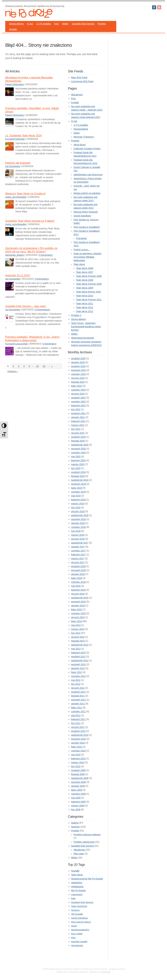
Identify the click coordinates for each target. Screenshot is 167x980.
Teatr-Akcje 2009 (85, 288)
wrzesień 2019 (78, 484)
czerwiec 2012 (78, 676)
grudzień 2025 (78, 358)
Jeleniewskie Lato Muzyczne (88, 175)
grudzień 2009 (78, 770)
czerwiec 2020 (78, 453)
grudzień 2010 (78, 731)
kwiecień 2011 (78, 719)
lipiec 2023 (77, 386)
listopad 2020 (78, 441)
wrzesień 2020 (78, 449)
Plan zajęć (79, 854)
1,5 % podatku (44, 24)
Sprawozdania (81, 129)
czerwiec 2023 (78, 390)
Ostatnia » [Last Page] (13, 371)
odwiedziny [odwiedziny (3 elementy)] (77, 883)
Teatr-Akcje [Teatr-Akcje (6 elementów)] (77, 875)
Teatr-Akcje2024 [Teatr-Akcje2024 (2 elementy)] (79, 906)
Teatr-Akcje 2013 (85, 311)
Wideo (65, 24)
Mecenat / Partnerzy (84, 137)
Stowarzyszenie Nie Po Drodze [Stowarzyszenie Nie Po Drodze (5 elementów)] (87, 879)
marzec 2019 (78, 504)
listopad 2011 (78, 696)
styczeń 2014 (78, 637)
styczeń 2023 (78, 394)
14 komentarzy (43, 310)
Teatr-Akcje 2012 (85, 307)
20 (44, 366)
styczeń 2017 (78, 562)
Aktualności (77, 95)
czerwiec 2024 (78, 374)
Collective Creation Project (87, 149)
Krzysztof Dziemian (15, 139)
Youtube (159, 7)
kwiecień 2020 (78, 460)
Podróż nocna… (82, 250)
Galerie (75, 823)
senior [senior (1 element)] (74, 926)
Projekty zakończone (84, 842)
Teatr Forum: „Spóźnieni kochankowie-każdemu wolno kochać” (86, 327)
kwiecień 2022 (78, 406)
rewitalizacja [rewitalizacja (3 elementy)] (77, 887)
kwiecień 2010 (78, 759)
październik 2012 (80, 660)
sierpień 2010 (78, 743)
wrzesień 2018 (78, 519)
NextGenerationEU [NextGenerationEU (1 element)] (80, 930)
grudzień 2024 (78, 366)
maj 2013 (76, 649)
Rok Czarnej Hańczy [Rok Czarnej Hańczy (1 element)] (81, 922)
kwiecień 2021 (78, 421)
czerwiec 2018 (78, 527)
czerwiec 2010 (78, 751)
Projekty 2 (76, 315)
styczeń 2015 (78, 617)
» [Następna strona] (52, 366)
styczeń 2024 (78, 378)
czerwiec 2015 (78, 613)
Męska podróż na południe (87, 193)
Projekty (102, 24)
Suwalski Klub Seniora (83, 24)
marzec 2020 (78, 464)
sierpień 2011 (78, 704)
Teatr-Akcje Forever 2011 (89, 300)
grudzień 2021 (78, 413)
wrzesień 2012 (78, 664)
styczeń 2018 (78, 539)
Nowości (75, 827)
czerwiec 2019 (78, 492)
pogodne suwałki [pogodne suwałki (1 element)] (79, 942)
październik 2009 (80, 778)
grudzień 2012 (78, 657)
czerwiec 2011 (78, 711)
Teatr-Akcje (79, 264)
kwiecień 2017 (78, 555)
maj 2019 (76, 496)
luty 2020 (76, 468)
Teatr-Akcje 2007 (85, 272)
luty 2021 (76, 429)
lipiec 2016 (77, 578)
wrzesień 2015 (78, 602)
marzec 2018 (78, 535)
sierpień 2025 (78, 362)
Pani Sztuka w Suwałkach (87, 227)
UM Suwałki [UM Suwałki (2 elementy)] (77, 914)
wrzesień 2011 (78, 700)
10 (38, 366)
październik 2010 (80, 735)
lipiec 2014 (77, 621)
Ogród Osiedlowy (82, 216)
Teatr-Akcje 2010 (85, 296)
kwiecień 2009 (78, 802)
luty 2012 (76, 684)
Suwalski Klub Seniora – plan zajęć (26, 306)
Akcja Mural (80, 145)
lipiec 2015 (77, 609)
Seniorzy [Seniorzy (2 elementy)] (75, 910)
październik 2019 (80, 480)
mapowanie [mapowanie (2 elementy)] (77, 894)
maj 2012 (76, 680)
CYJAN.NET (105, 972)
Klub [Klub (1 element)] (73, 938)
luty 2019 (76, 507)
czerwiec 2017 (78, 551)
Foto (56, 24)
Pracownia (81, 238)
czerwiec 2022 (78, 402)
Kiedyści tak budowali (18, 163)
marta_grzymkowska (16, 197)
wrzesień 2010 (78, 739)
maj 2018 (76, 531)
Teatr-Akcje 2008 (85, 280)
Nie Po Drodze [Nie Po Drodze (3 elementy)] (78, 890)
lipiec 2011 (77, 708)
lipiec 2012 (77, 672)
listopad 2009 (78, 774)
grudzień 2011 (78, 692)
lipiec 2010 (77, 747)
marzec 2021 (78, 425)
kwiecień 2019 (78, 500)
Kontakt (13, 29)
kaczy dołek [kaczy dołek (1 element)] (77, 934)
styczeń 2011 (78, 727)
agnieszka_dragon (15, 255)
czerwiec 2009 (78, 794)
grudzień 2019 (78, 472)
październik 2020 (80, 445)
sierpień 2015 (78, 606)
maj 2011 (76, 715)
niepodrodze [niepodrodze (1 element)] (77, 945)
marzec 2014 (78, 629)
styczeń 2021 (78, 433)
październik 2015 (80, 598)
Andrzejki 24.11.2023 (17, 275)
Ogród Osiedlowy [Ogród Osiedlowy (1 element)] (79, 918)
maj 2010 (76, 755)
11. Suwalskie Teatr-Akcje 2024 (23, 136)
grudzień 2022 (78, 398)
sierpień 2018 (78, 523)
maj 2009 (76, 798)
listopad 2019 (78, 476)
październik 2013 (80, 645)
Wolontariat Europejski (83, 338)
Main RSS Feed (79, 77)
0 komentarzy (46, 255)
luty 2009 (76, 810)
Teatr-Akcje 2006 (85, 268)
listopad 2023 (78, 382)
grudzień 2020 (78, 437)
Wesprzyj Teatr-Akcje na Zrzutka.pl (25, 194)
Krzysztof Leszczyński (16, 344)
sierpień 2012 (78, 668)
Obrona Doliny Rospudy (86, 212)
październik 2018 (80, 515)
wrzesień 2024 (78, 370)
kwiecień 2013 (78, 653)
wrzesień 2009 (78, 782)
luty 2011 (76, 723)
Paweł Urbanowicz (15, 84)
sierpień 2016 (78, 574)
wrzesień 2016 (78, 570)
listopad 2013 (78, 641)
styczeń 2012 (78, 688)
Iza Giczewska (13, 166)
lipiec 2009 (77, 790)
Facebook (154, 7)
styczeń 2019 (78, 511)
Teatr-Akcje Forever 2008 (89, 276)
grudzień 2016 (78, 566)
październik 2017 (80, 543)
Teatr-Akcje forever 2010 (88, 292)
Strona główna (16, 24)
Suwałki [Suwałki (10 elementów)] (75, 871)
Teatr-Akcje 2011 (85, 304)
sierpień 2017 (78, 547)
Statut (77, 133)
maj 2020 (76, 456)
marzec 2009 (78, 806)
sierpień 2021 (78, 417)
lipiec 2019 (77, 488)
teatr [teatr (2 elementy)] (73, 898)
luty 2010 (76, 766)
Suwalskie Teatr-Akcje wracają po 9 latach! (30, 221)
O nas (30, 24)
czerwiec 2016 (78, 582)
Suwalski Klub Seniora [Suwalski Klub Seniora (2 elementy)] (82, 902)
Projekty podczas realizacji (87, 835)
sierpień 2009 (78, 786)
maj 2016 (76, 586)
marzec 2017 (78, 558)
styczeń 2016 (78, 594)
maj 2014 (76, 625)
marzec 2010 (78, 762)
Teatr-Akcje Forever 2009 (89, 284)
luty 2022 (76, 409)
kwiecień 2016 (78, 590)
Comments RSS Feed (82, 81)
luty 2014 (76, 633)
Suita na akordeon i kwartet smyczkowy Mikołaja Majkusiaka (87, 257)
